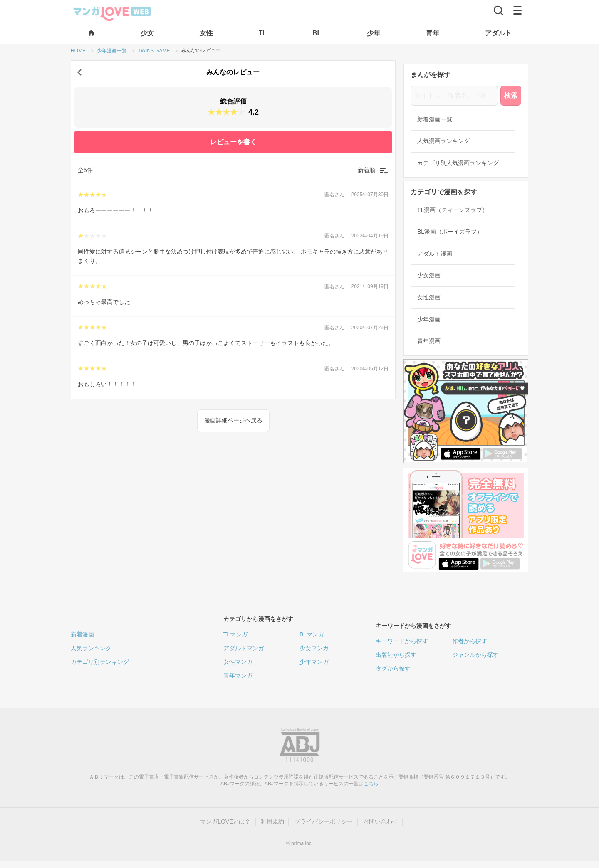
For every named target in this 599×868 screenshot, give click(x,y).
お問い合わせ (381, 821)
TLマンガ (235, 634)
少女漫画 (429, 275)
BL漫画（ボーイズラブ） (450, 232)
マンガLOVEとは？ (225, 821)
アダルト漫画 (435, 254)
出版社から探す (396, 655)
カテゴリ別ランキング (100, 662)
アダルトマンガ (244, 648)
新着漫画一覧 (435, 119)
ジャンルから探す (475, 655)
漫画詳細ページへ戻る (233, 420)
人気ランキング (91, 648)
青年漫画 (429, 341)
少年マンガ (314, 662)
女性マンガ (238, 662)
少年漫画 (429, 319)
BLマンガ (312, 634)
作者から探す (470, 641)
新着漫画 (82, 634)
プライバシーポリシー (324, 821)
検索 (511, 95)
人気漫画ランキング (443, 141)
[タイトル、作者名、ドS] (454, 96)
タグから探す (393, 668)
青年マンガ (238, 676)
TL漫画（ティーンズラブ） (453, 210)
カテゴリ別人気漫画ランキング (458, 163)
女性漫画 (429, 297)
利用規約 (272, 821)
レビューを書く (233, 142)
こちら (371, 784)
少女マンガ (314, 648)
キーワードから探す (402, 641)
